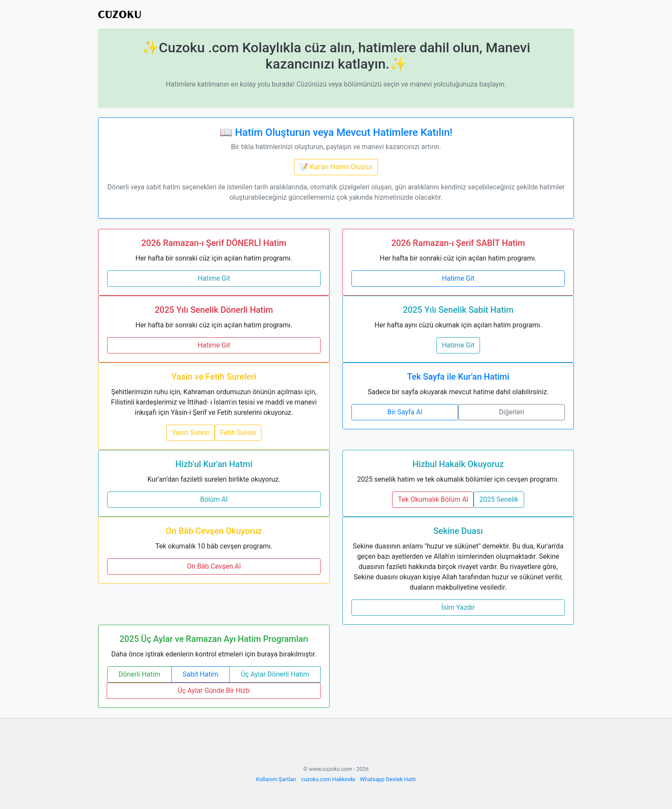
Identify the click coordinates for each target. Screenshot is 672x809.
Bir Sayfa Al (405, 412)
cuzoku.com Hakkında (328, 779)
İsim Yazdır (458, 607)
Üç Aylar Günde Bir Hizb (214, 691)
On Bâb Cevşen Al (214, 566)
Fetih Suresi (238, 433)
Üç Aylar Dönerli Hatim (275, 674)
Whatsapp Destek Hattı (388, 779)
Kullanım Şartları (276, 779)
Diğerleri (511, 412)
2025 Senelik (499, 499)
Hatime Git (214, 278)
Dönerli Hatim (139, 674)
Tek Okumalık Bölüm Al (433, 499)
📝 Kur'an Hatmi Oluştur (336, 167)
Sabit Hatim (201, 674)
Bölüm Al (214, 499)
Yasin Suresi (190, 433)
